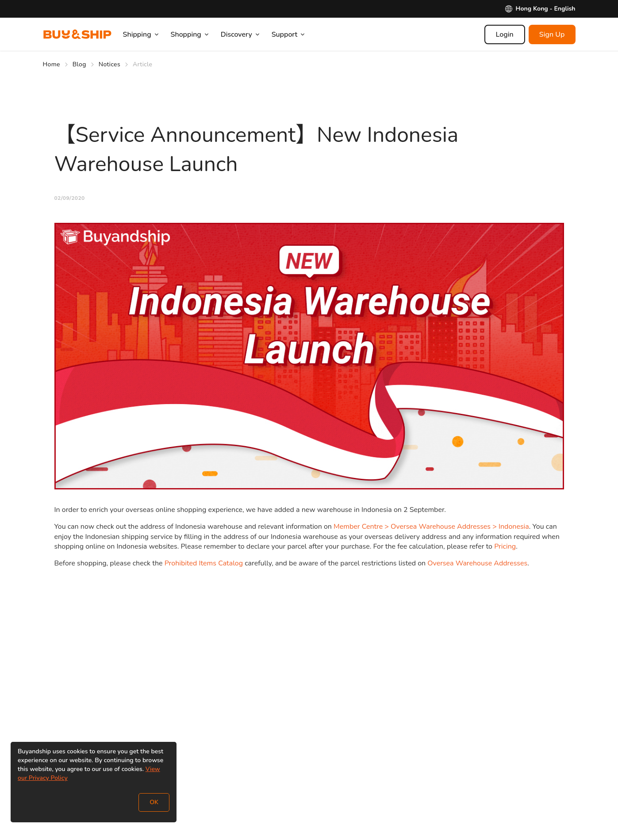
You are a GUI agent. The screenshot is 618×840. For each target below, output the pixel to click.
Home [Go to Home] (52, 64)
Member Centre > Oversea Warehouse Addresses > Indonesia (431, 527)
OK (154, 802)
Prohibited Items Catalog (204, 563)
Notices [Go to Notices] (109, 64)
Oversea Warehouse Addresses (477, 563)
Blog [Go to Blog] (79, 64)
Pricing (505, 546)
